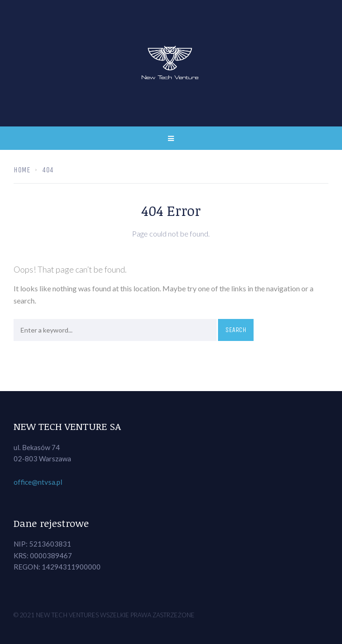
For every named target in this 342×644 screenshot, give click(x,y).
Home (22, 170)
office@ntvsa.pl (38, 482)
